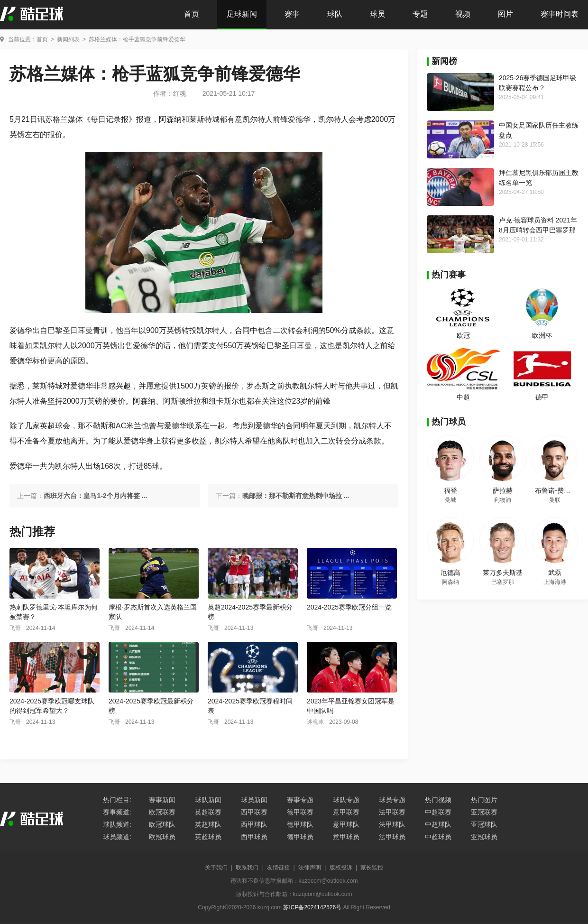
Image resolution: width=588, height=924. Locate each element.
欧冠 (463, 335)
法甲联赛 (392, 812)
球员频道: (117, 837)
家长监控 (372, 868)
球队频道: (117, 824)
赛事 (292, 14)
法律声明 (310, 868)
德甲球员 (300, 837)
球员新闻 (254, 800)
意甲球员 (346, 837)
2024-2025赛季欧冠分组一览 (349, 607)
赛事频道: (117, 812)
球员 (377, 14)
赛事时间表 (560, 14)
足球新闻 (242, 14)
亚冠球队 (484, 824)
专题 (420, 14)
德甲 (542, 397)
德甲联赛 (300, 812)
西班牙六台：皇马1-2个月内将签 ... (95, 496)
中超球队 (438, 824)
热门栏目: (117, 800)
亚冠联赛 (484, 812)
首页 (192, 14)
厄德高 (450, 573)
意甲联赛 (346, 812)
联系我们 (247, 868)
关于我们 (216, 868)
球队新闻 (208, 800)
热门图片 (484, 800)
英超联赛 (208, 812)
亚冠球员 (484, 837)
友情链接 (278, 868)
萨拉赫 (503, 490)
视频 (463, 14)
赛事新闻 (162, 800)
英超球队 (208, 824)
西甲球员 (254, 837)
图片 (505, 14)
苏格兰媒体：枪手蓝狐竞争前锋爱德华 (137, 39)
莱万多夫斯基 (503, 573)
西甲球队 (254, 824)
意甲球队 (346, 824)
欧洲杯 (542, 335)
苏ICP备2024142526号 (312, 907)
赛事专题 (300, 800)
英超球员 (208, 837)
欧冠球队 (162, 824)
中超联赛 (438, 812)
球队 (335, 14)
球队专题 (346, 800)
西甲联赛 (254, 812)
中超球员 (438, 837)
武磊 (555, 573)
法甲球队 (392, 824)
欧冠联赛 (162, 812)
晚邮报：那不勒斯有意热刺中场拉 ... (296, 496)
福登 (450, 490)
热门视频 (438, 800)
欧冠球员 (162, 837)
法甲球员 (392, 837)
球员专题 (392, 800)
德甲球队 (300, 824)
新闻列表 (68, 39)
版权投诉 (341, 868)
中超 (463, 397)
